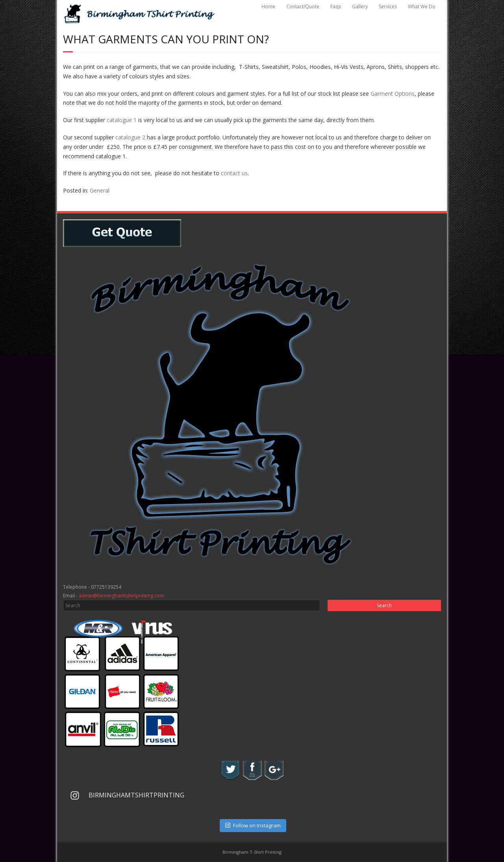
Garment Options (393, 94)
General (100, 190)
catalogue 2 (130, 137)
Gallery (360, 6)
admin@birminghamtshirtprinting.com (121, 596)
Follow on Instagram (253, 825)
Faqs (336, 6)
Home (268, 6)
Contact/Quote (303, 6)
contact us (234, 173)
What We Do (422, 6)
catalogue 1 (122, 120)
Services (388, 6)
